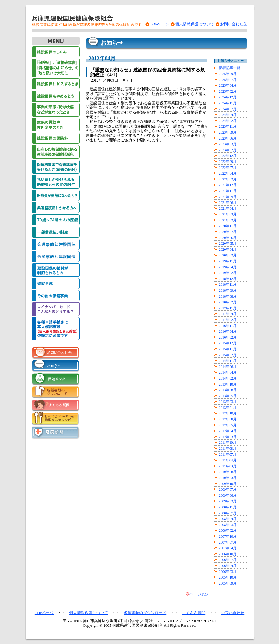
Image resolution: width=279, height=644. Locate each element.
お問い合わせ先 (234, 24)
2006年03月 (228, 572)
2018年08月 (228, 297)
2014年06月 (228, 367)
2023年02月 (228, 150)
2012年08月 (228, 419)
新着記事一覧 (230, 68)
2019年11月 (228, 261)
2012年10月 (228, 413)
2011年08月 (228, 449)
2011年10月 (228, 443)
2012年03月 (228, 437)
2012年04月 (228, 431)
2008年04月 (228, 519)
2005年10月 (228, 578)
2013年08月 (228, 390)
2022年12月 (228, 156)
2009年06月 (228, 496)
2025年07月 (228, 80)
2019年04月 (228, 267)
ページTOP (199, 594)
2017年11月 (228, 308)
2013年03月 (228, 402)
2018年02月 (228, 302)
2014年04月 (228, 373)
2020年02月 (228, 255)
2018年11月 (228, 285)
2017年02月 (228, 320)
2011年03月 (228, 466)
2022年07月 (228, 168)
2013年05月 (228, 396)
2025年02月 (228, 92)
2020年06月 (228, 238)
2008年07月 (228, 513)
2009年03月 (228, 501)
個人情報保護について (195, 24)
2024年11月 (228, 103)
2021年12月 (228, 185)
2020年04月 (228, 250)
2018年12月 (228, 279)
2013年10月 (228, 384)
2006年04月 (228, 566)
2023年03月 (228, 144)
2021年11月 (228, 191)
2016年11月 (228, 326)
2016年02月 (228, 338)
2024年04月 (228, 115)
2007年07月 (228, 543)
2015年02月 (228, 355)
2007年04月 (228, 548)
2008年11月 (228, 507)
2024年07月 (228, 109)
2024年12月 (228, 97)
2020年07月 (228, 232)
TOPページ (159, 24)
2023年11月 (228, 127)
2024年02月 (228, 121)
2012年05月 (228, 425)
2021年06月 (228, 203)
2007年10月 (228, 537)
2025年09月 (228, 74)
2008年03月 (228, 525)
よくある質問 (194, 613)
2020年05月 (228, 244)
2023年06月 (228, 139)
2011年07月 (228, 455)
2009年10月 (228, 484)
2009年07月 (228, 490)
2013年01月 (228, 408)
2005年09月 (228, 583)
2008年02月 (228, 531)
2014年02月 (228, 378)
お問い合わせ (233, 613)
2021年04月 (228, 209)
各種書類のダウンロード (145, 613)
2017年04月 (228, 314)
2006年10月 (228, 554)
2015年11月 (228, 349)
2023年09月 (228, 133)
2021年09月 (228, 197)
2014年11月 (228, 361)
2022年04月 (228, 173)
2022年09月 (228, 162)
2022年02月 (228, 179)
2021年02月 (228, 220)
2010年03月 (228, 478)
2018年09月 (228, 291)
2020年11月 (228, 226)
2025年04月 (228, 86)
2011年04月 (228, 460)
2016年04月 (228, 332)
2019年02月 (228, 273)
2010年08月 (228, 472)
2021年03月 (228, 214)
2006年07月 (228, 560)
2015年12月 (228, 343)
